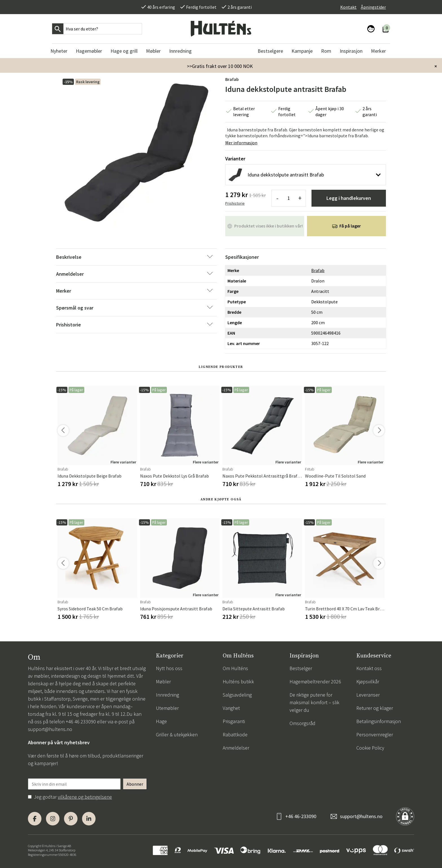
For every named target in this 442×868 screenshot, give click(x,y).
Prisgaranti (234, 721)
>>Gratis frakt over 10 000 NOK (220, 66)
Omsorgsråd (302, 723)
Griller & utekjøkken (177, 735)
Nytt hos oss (169, 668)
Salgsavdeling (237, 695)
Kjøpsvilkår (368, 682)
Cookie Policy (370, 748)
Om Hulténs (235, 668)
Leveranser (368, 695)
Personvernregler (375, 735)
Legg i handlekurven (349, 198)
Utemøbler (167, 708)
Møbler (163, 682)
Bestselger (301, 668)
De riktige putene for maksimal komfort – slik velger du (314, 702)
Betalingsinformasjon (379, 721)
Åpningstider (373, 7)
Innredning (167, 695)
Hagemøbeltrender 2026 (315, 682)
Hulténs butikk (238, 682)
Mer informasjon (241, 143)
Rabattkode (235, 735)
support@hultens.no (50, 729)
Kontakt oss (369, 668)
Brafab (232, 79)
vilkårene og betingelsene (85, 797)
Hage (161, 721)
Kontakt (348, 7)
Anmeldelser (236, 748)
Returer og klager (375, 708)
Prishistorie (235, 203)
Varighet (231, 708)
